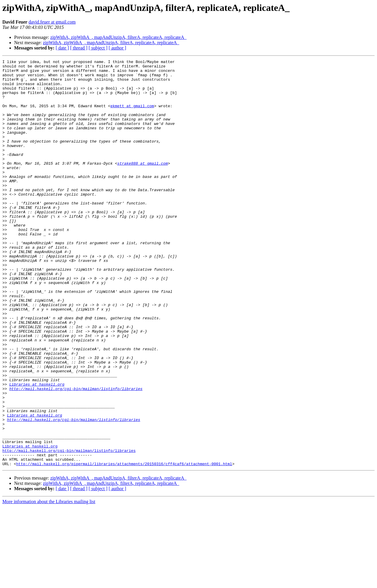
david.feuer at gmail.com (52, 22)
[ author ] (118, 48)
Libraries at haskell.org (37, 450)
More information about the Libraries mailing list (49, 583)
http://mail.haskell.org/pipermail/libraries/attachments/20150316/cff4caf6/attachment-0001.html (124, 545)
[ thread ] (79, 48)
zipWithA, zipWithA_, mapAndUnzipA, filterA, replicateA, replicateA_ (119, 37)
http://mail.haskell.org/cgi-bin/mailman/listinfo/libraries (76, 455)
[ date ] (62, 48)
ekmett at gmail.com (132, 115)
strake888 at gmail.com (143, 184)
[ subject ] (98, 48)
